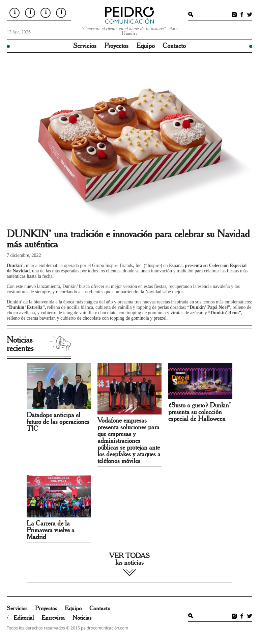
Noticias (82, 618)
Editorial (24, 618)
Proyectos (116, 46)
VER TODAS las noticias (129, 559)
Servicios (85, 46)
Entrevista (53, 618)
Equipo (146, 46)
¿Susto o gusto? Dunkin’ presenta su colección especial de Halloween (199, 412)
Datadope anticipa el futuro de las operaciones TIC (58, 422)
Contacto (174, 46)
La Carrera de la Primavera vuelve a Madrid (51, 530)
